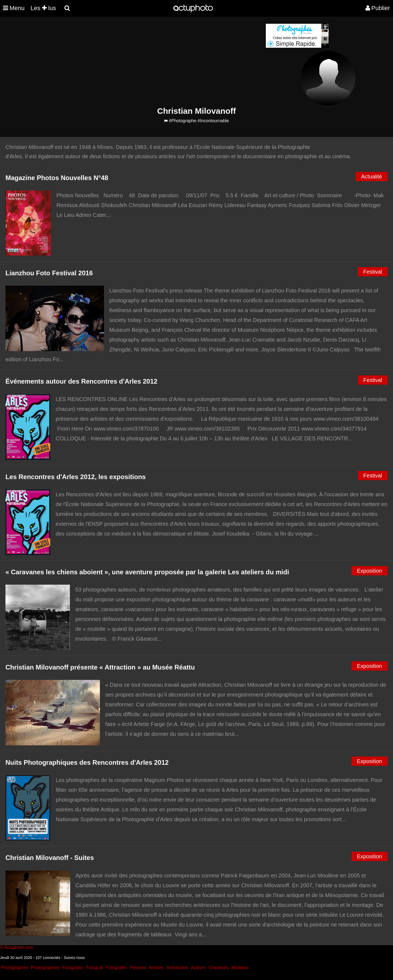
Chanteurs (219, 968)
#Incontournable (213, 121)
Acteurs (198, 968)
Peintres (138, 968)
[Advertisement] (163, 62)
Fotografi (95, 968)
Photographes (14, 968)
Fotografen (117, 968)
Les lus (43, 8)
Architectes (177, 968)
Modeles (240, 968)
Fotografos (73, 968)
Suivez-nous (74, 958)
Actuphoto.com (19, 947)
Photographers (45, 968)
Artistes (156, 968)
